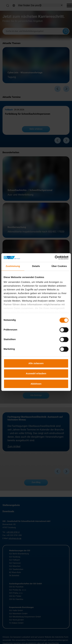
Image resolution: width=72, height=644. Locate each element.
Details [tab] (36, 266)
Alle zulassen (36, 363)
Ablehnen (36, 384)
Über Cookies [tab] (59, 266)
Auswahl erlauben (36, 373)
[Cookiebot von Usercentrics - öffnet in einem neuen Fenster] (55, 258)
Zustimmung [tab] (13, 266)
